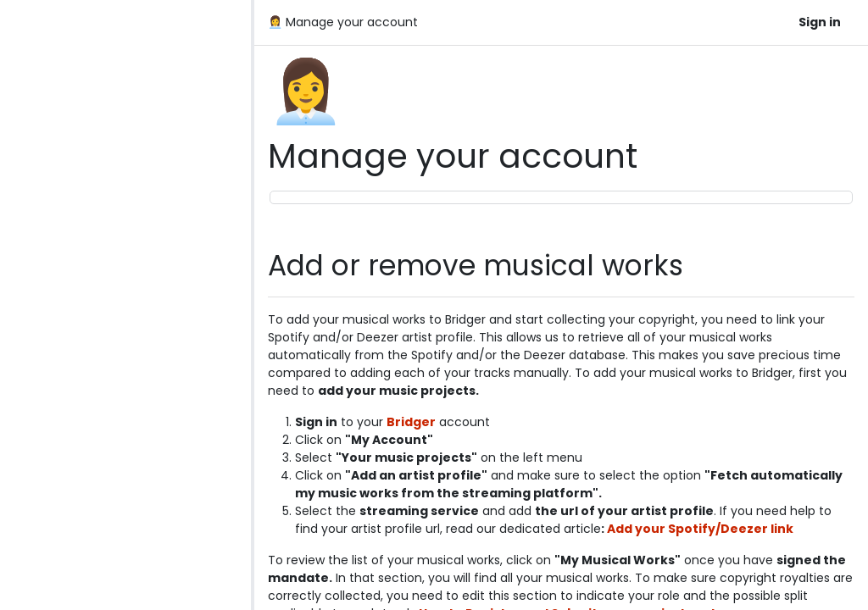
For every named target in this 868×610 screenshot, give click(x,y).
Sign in (820, 22)
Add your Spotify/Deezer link (700, 529)
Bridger (411, 422)
